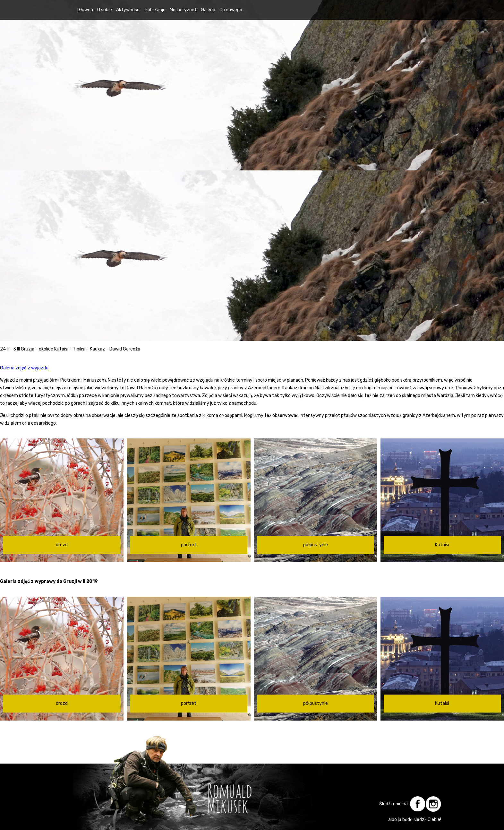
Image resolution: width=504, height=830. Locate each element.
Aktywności (128, 10)
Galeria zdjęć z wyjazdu (24, 368)
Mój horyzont (183, 10)
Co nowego (231, 10)
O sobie (105, 10)
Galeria (208, 10)
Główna (85, 10)
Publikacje (155, 10)
